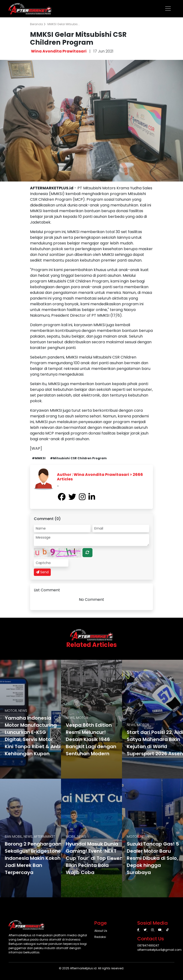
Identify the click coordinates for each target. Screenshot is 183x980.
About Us (101, 931)
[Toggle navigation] (168, 9)
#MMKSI (39, 458)
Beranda (38, 24)
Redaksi (100, 937)
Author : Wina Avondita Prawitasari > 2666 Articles (100, 477)
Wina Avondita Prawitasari (59, 51)
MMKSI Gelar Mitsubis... (64, 24)
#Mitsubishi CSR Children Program (78, 458)
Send (42, 572)
